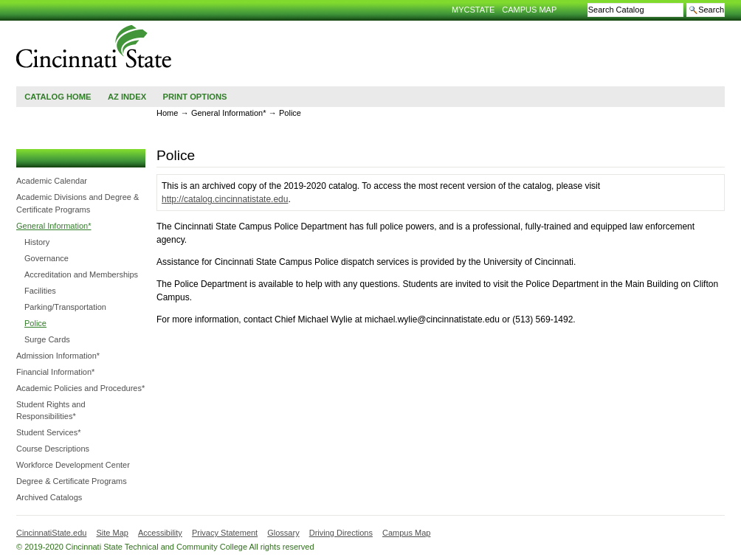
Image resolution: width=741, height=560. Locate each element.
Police (35, 323)
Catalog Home (58, 97)
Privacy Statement (225, 533)
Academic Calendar (52, 181)
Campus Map (529, 10)
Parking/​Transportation (65, 307)
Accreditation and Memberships (81, 274)
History (37, 242)
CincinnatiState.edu (51, 533)
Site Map (112, 533)
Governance (46, 258)
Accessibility (160, 533)
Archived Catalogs (49, 497)
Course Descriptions (53, 449)
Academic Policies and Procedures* (80, 388)
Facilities (40, 291)
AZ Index (127, 97)
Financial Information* (55, 372)
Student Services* (48, 432)
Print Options (194, 97)
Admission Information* (58, 356)
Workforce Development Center (73, 465)
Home (167, 113)
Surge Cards (47, 339)
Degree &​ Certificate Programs (72, 481)
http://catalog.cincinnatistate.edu (225, 199)
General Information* (54, 226)
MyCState (473, 10)
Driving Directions (341, 533)
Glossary (283, 533)
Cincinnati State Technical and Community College (94, 46)
